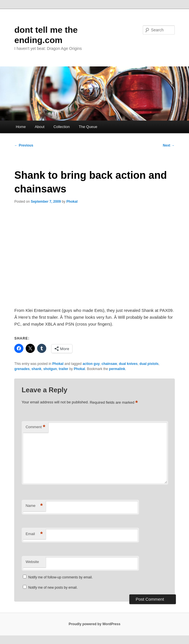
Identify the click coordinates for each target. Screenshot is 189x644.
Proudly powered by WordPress (94, 624)
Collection (62, 127)
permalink (117, 369)
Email (34, 534)
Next (169, 145)
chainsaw (109, 364)
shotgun (50, 369)
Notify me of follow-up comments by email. (60, 577)
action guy (91, 364)
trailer (64, 369)
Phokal (72, 202)
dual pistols (149, 364)
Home (21, 127)
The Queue (88, 127)
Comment (36, 427)
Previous (24, 145)
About (40, 127)
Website (32, 562)
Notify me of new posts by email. (53, 588)
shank (36, 369)
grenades (22, 369)
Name (34, 506)
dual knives (128, 364)
